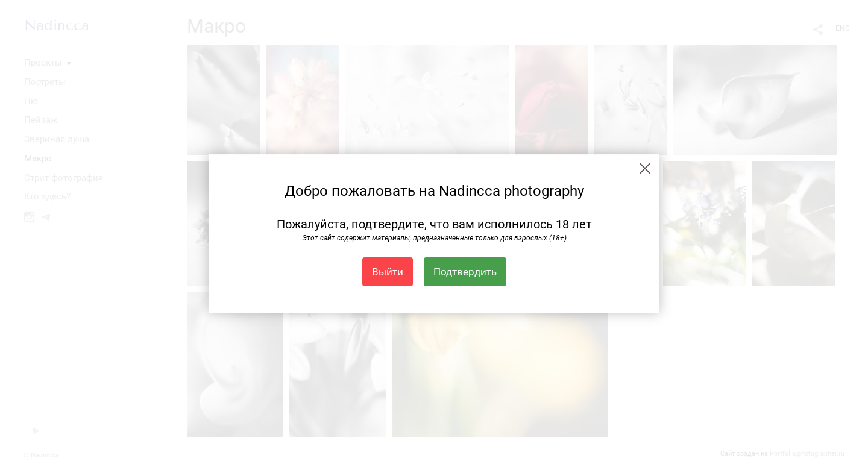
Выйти (388, 272)
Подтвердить (465, 272)
